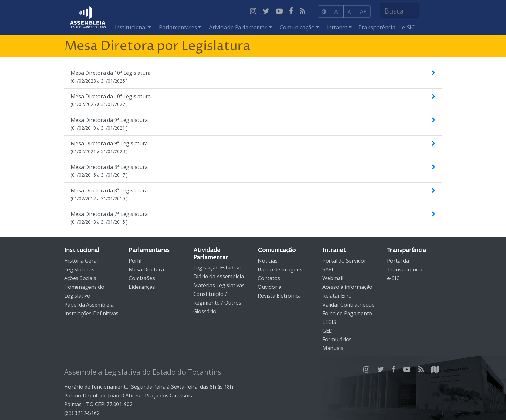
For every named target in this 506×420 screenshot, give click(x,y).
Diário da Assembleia (219, 276)
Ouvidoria (270, 287)
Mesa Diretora (146, 269)
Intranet (337, 27)
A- (337, 12)
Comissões (142, 278)
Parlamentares (178, 27)
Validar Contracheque (349, 305)
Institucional (131, 27)
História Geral (81, 261)
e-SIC (408, 27)
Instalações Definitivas (91, 313)
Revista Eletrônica (279, 296)
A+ (363, 12)
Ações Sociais (80, 278)
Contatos (269, 278)
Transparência (377, 27)
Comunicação (297, 27)
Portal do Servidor (344, 261)
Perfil (135, 261)
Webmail (333, 278)
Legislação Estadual (217, 268)
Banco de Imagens (280, 269)
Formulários (337, 339)
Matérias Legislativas (219, 285)
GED (328, 331)
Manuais (333, 348)
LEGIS (329, 322)
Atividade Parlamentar (238, 27)
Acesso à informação (347, 287)
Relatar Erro (337, 296)
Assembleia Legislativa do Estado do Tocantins (143, 372)
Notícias (268, 261)
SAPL (329, 269)
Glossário (205, 311)
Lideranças (142, 287)
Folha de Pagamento (347, 313)
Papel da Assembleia (89, 305)
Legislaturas (79, 269)
